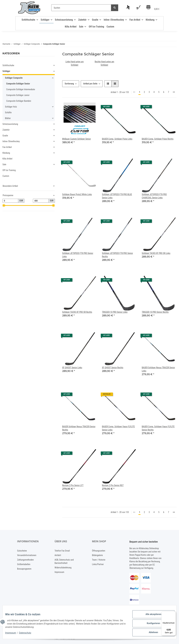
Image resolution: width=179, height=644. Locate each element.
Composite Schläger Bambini (19, 101)
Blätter (8, 118)
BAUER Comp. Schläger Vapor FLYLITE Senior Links (118, 428)
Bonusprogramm (24, 569)
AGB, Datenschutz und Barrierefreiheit (64, 561)
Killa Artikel (7, 159)
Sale (4, 164)
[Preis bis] (41, 201)
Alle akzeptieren (151, 617)
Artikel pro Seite (90, 84)
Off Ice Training (9, 170)
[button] (128, 8)
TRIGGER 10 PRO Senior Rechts (155, 312)
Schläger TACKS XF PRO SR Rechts (77, 312)
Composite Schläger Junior (18, 95)
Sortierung (69, 84)
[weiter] (174, 92)
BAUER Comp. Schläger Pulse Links (117, 139)
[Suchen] (81, 8)
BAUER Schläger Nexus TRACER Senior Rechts (79, 428)
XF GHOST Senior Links (72, 368)
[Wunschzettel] (138, 8)
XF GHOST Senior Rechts (113, 368)
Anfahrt (58, 555)
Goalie (5, 136)
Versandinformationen (27, 555)
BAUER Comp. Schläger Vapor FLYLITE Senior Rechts (158, 428)
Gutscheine (22, 551)
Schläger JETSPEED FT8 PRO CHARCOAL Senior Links (154, 196)
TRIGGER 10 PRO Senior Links (115, 312)
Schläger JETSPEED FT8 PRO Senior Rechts (117, 255)
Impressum (13, 634)
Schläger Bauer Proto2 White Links (77, 194)
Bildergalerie (97, 555)
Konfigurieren (151, 625)
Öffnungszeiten (99, 551)
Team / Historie (99, 560)
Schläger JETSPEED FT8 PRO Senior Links (78, 255)
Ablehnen (151, 633)
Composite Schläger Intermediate (21, 89)
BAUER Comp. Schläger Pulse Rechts (158, 139)
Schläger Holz (11, 107)
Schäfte (8, 112)
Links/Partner (98, 564)
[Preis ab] (10, 201)
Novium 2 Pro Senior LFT (73, 485)
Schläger (6, 71)
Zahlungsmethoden (25, 560)
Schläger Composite (14, 78)
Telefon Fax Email (62, 551)
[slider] (4, 206)
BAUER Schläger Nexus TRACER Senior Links (158, 369)
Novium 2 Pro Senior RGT (113, 485)
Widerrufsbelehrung (63, 568)
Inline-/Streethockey (11, 141)
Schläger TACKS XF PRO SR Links (156, 253)
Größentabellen (24, 564)
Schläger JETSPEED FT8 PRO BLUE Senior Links (117, 196)
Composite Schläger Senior (18, 84)
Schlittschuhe (8, 65)
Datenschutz (28, 634)
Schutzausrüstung (10, 124)
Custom (6, 176)
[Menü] (174, 613)
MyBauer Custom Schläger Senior (77, 139)
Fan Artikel (7, 147)
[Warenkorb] (153, 8)
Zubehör (6, 130)
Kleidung (6, 153)
